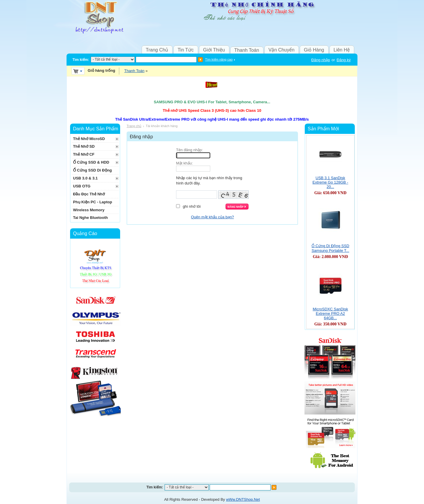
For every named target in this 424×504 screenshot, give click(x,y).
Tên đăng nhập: (189, 150)
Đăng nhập (321, 60)
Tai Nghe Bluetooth (90, 218)
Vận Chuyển (281, 50)
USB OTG (82, 186)
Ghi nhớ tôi (192, 206)
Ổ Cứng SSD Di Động (92, 170)
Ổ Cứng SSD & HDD (91, 162)
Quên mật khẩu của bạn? (212, 217)
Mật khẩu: (184, 163)
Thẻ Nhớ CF (84, 154)
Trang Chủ (157, 50)
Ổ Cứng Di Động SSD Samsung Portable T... (330, 248)
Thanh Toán (247, 50)
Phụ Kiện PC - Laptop (93, 202)
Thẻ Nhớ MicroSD (89, 139)
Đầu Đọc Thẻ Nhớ (89, 194)
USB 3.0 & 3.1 (85, 178)
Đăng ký (344, 60)
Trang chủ (134, 126)
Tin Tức (186, 50)
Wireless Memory (89, 210)
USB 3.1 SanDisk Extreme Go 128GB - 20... (330, 182)
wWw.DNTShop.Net (243, 499)
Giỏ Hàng (314, 50)
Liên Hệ (342, 50)
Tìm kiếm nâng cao (219, 59)
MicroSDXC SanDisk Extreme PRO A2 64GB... (330, 313)
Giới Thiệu (214, 50)
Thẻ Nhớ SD (84, 146)
